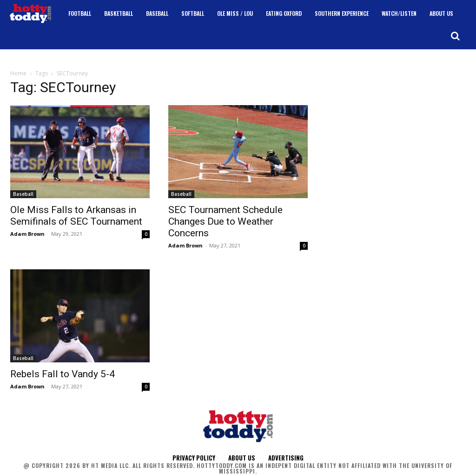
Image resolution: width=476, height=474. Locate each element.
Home (18, 73)
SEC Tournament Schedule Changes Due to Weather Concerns (225, 221)
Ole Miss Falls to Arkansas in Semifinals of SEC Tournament (76, 216)
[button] (455, 36)
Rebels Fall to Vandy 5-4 (63, 374)
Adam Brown (27, 234)
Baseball (23, 194)
